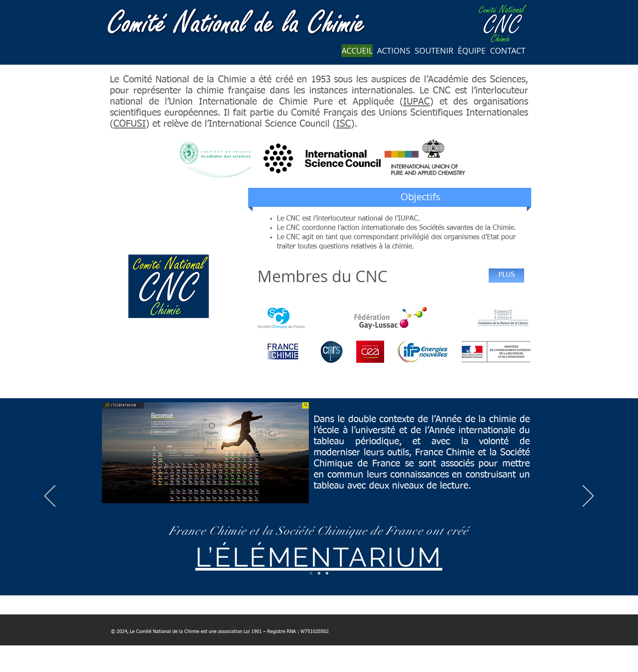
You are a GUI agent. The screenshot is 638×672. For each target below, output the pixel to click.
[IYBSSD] (327, 573)
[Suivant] (588, 497)
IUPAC (416, 102)
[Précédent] (50, 497)
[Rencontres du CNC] (319, 573)
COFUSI (130, 124)
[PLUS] (506, 276)
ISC (344, 124)
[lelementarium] (311, 573)
